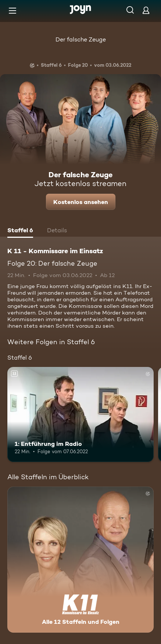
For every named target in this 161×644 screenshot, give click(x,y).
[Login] (146, 10)
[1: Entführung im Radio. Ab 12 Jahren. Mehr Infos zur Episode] (80, 414)
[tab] (20, 231)
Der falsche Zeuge (81, 39)
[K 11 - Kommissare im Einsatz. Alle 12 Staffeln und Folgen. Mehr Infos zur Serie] (80, 560)
